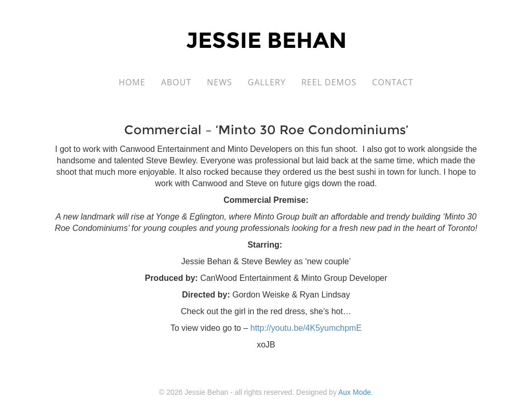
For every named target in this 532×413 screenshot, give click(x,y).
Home (132, 82)
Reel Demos (329, 82)
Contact (393, 82)
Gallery (267, 82)
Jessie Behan (266, 40)
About (176, 82)
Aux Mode (355, 392)
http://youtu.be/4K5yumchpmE (306, 328)
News (219, 82)
